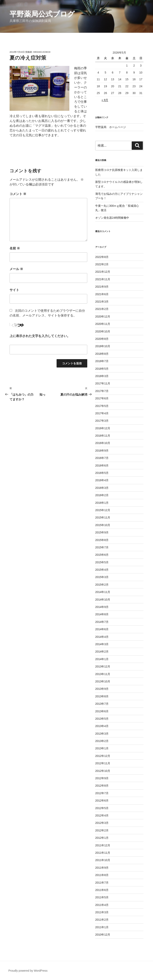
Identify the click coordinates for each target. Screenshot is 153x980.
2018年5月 (102, 369)
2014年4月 (102, 637)
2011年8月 (102, 875)
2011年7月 (102, 883)
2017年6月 (102, 398)
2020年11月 (103, 324)
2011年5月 (102, 897)
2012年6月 (102, 801)
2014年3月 (102, 644)
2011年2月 (102, 920)
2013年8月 (102, 696)
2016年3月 (102, 488)
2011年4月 (102, 905)
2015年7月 (102, 547)
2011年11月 (103, 853)
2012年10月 (103, 771)
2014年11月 (103, 592)
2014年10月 (103, 600)
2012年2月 (102, 830)
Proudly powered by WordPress (28, 971)
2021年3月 (102, 302)
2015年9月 (102, 532)
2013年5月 (102, 719)
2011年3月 (102, 912)
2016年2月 (102, 495)
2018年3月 (102, 376)
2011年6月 (102, 890)
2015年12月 (103, 510)
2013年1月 (102, 748)
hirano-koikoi (42, 52)
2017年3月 (102, 421)
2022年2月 (102, 264)
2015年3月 (102, 577)
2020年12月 (103, 317)
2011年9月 (102, 868)
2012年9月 (102, 778)
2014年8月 (102, 614)
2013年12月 (103, 666)
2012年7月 (102, 793)
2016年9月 (102, 451)
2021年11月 (103, 279)
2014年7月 (102, 622)
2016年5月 (102, 473)
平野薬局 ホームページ (111, 127)
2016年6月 (102, 465)
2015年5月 (102, 562)
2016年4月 (102, 480)
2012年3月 (102, 823)
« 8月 (105, 100)
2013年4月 (102, 726)
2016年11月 (103, 436)
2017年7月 (102, 391)
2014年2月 (102, 652)
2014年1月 (102, 659)
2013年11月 (103, 674)
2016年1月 (102, 503)
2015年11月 (103, 517)
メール (16, 269)
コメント (18, 194)
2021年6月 (102, 294)
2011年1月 (102, 927)
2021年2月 (102, 309)
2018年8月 (102, 354)
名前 (15, 248)
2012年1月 (102, 838)
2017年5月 (102, 406)
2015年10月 (103, 525)
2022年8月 (102, 257)
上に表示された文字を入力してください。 (40, 336)
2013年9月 (102, 689)
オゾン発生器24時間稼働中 (112, 218)
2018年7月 (102, 361)
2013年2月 (102, 741)
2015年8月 (102, 540)
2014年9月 (102, 607)
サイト (14, 290)
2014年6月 (102, 629)
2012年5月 (102, 808)
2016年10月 (103, 443)
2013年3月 (102, 734)
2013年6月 (102, 711)
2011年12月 (103, 845)
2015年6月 (102, 555)
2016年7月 (102, 458)
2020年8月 (102, 339)
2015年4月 (102, 570)
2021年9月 (102, 287)
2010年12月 (103, 935)
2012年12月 (103, 756)
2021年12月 (103, 272)
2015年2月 (102, 585)
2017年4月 (102, 413)
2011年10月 (103, 860)
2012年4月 (102, 815)
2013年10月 (103, 681)
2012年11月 (103, 763)
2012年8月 (102, 786)
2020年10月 (103, 331)
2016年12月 (103, 428)
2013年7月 (102, 704)
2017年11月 (103, 383)
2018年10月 (103, 346)
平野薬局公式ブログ (42, 14)
